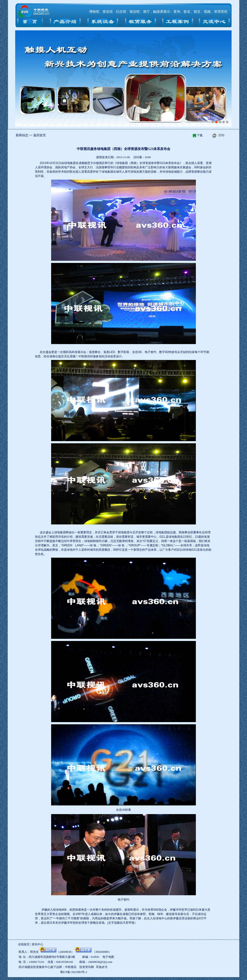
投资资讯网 (87, 967)
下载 (200, 135)
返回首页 (40, 135)
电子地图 (108, 957)
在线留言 (24, 944)
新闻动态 (22, 135)
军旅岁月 (102, 967)
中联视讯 (84, 356)
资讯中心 (37, 944)
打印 (221, 135)
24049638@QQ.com (100, 962)
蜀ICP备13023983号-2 (74, 972)
